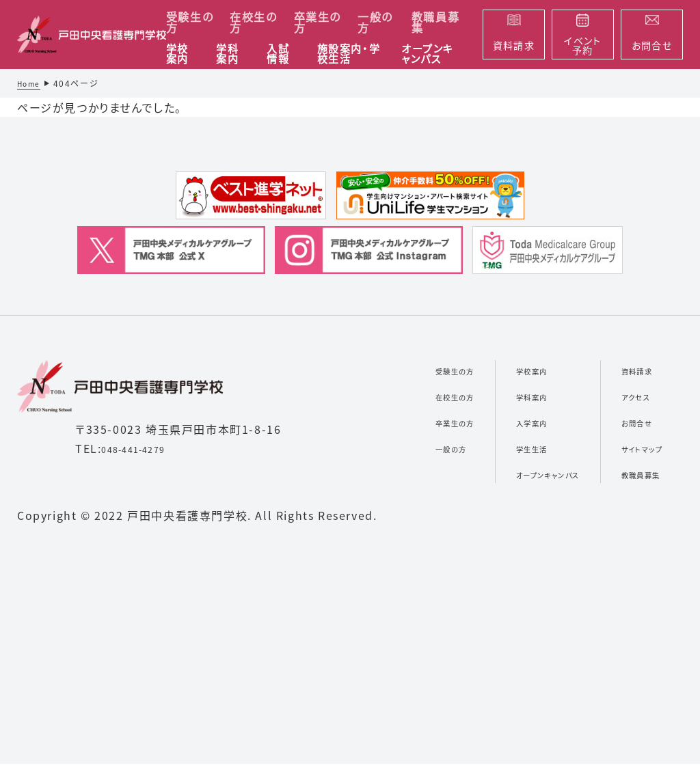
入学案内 (497, 422)
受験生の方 (190, 22)
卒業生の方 (318, 22)
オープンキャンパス (428, 54)
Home (31, 83)
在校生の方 (253, 22)
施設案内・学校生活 (349, 54)
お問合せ (628, 422)
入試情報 (278, 54)
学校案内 (177, 54)
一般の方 (375, 22)
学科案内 (227, 54)
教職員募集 (435, 22)
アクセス (627, 396)
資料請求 (629, 370)
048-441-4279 (143, 448)
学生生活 (497, 448)
